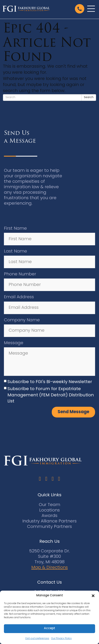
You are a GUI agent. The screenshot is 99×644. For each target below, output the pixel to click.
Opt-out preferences (37, 639)
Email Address (19, 297)
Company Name (22, 320)
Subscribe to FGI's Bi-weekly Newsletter (50, 382)
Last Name (15, 251)
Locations (49, 510)
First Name (15, 229)
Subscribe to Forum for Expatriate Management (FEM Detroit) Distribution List (51, 395)
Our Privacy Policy (61, 639)
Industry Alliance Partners (49, 521)
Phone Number (20, 274)
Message (14, 343)
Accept (50, 628)
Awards (49, 516)
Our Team (49, 505)
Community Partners (49, 527)
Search (89, 97)
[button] (93, 596)
